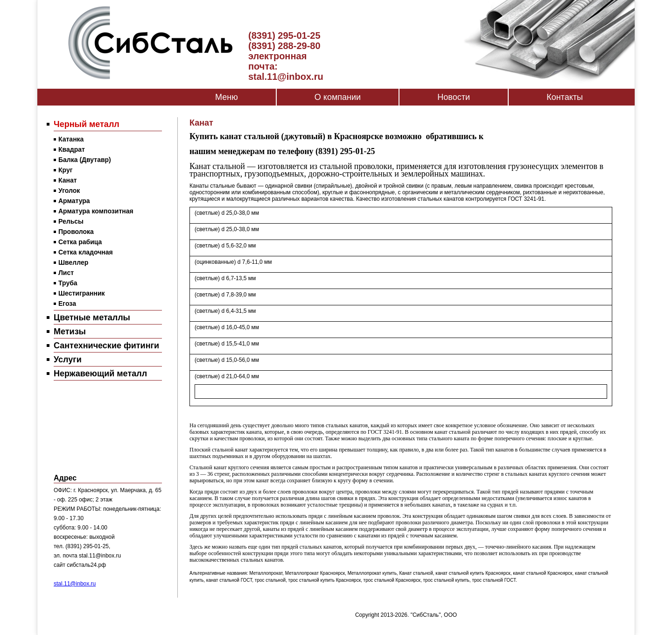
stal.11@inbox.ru (75, 584)
